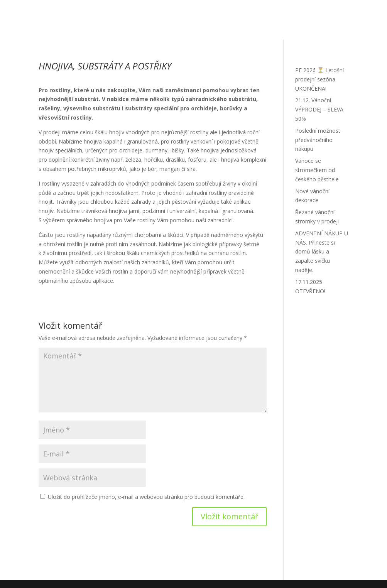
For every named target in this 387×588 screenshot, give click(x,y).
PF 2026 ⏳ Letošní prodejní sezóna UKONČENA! (319, 79)
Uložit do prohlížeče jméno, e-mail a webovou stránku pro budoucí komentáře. (146, 497)
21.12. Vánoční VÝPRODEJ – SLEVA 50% (319, 109)
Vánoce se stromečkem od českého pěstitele (317, 170)
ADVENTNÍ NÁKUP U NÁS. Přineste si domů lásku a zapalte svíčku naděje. (322, 252)
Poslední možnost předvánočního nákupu (318, 140)
